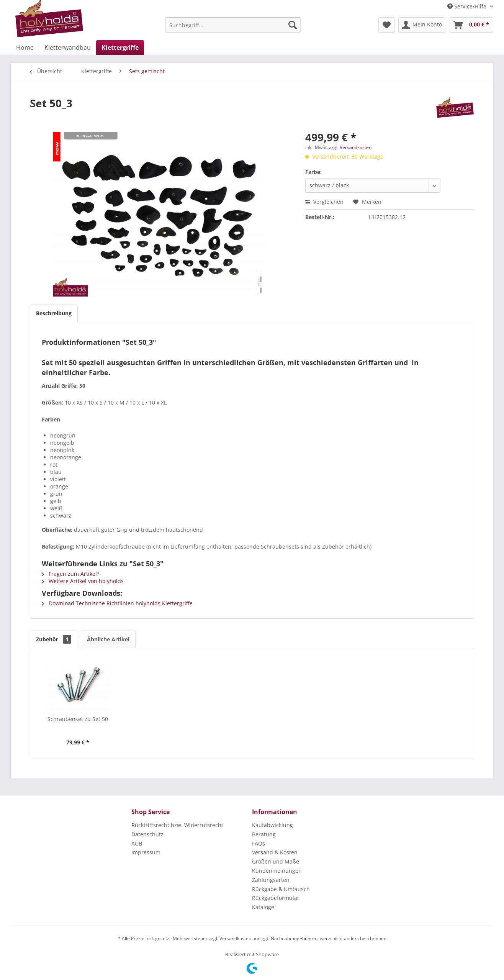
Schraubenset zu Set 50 (78, 719)
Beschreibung (54, 313)
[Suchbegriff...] (233, 25)
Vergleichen (324, 202)
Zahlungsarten (271, 880)
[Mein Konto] (422, 25)
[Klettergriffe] (120, 48)
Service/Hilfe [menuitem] (468, 6)
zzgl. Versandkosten (350, 147)
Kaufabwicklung (272, 825)
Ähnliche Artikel (108, 639)
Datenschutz (147, 834)
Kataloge (263, 907)
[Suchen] (293, 25)
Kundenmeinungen (277, 871)
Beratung (264, 834)
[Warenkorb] (471, 25)
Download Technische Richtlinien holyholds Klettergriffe (117, 603)
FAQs (259, 843)
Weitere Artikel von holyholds (83, 581)
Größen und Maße (276, 861)
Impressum (146, 852)
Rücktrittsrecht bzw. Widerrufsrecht (177, 825)
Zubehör (54, 639)
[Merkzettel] (387, 25)
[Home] (25, 48)
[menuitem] (233, 25)
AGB (137, 843)
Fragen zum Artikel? (70, 574)
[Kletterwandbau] (68, 48)
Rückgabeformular (276, 898)
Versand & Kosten (275, 852)
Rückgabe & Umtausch (281, 889)
